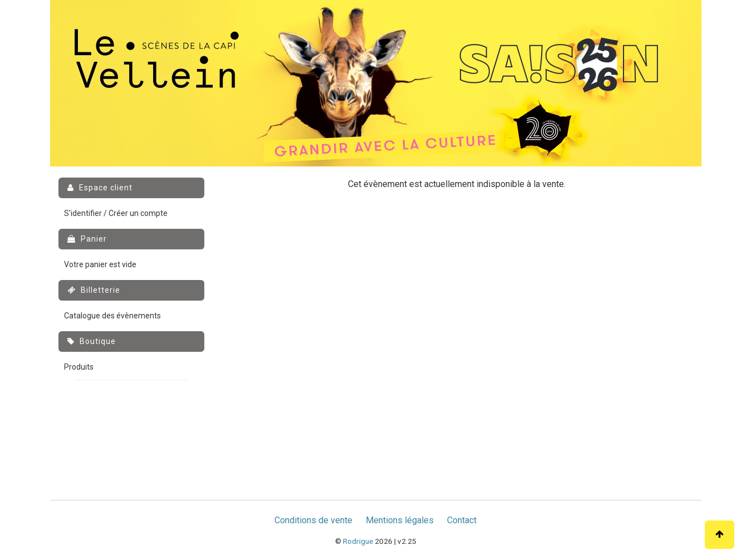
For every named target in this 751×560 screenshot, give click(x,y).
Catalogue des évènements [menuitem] (112, 316)
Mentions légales (400, 520)
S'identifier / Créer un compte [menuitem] (116, 213)
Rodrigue (358, 541)
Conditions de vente (313, 520)
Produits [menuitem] (79, 367)
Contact (462, 520)
